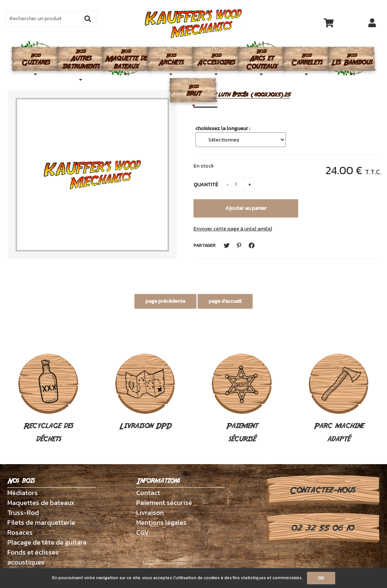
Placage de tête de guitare (47, 542)
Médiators (23, 493)
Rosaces (20, 532)
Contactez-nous (322, 490)
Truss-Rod (23, 512)
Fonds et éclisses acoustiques (33, 557)
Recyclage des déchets (48, 399)
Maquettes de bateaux (41, 503)
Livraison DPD (145, 392)
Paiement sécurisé (242, 399)
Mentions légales (161, 522)
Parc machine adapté (339, 399)
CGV (143, 532)
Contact (148, 493)
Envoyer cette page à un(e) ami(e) (233, 229)
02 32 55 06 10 (322, 528)
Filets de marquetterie (41, 522)
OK (321, 578)
